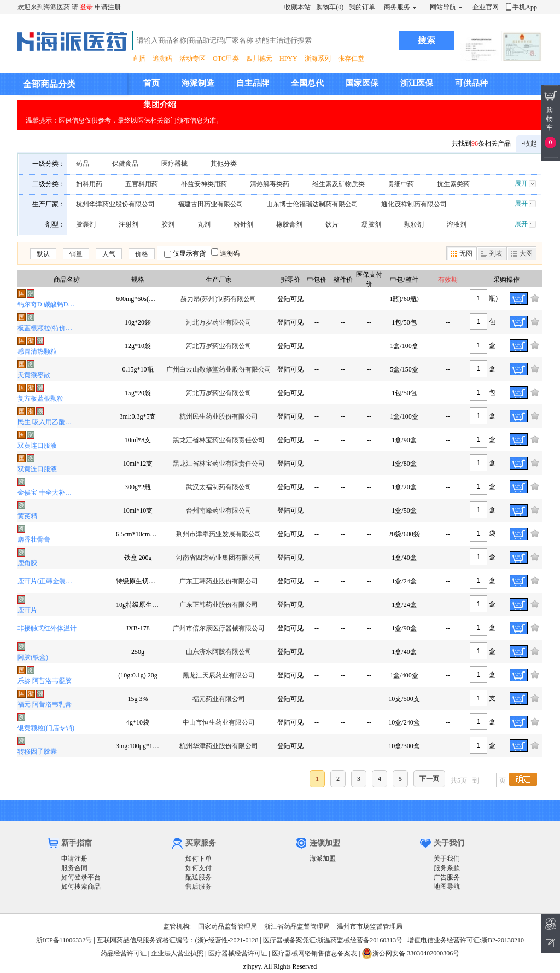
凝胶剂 (371, 224)
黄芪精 (27, 516)
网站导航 (443, 7)
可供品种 (471, 83)
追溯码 (162, 59)
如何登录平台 (81, 877)
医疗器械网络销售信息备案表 (314, 953)
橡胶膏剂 (289, 224)
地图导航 (447, 887)
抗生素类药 (453, 184)
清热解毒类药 (270, 184)
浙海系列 (318, 59)
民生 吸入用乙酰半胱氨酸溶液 (47, 422)
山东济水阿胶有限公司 (219, 652)
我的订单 (362, 7)
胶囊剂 (86, 224)
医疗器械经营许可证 (238, 953)
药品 (83, 164)
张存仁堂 (351, 59)
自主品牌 (253, 83)
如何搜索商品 (81, 887)
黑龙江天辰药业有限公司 (219, 675)
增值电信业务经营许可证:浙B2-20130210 (466, 940)
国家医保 (362, 83)
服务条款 (447, 868)
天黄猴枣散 (34, 375)
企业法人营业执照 (177, 953)
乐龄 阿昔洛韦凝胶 (45, 681)
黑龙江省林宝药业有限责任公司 (219, 440)
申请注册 (108, 7)
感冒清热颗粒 (37, 351)
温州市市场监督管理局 (370, 926)
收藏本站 (297, 7)
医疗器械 (174, 164)
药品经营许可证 (124, 953)
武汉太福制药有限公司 (219, 487)
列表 (496, 253)
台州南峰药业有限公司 (219, 511)
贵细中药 (401, 184)
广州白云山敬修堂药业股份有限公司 (219, 369)
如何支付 (199, 868)
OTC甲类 (226, 59)
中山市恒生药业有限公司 (219, 722)
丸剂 (204, 224)
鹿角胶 (27, 563)
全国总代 (307, 83)
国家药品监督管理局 (227, 926)
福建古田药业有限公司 (211, 204)
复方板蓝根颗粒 (40, 398)
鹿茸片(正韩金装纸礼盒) (47, 581)
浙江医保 (417, 83)
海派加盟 (323, 859)
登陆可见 (290, 299)
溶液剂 (457, 224)
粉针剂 (243, 224)
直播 (139, 59)
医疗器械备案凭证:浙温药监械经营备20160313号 (333, 940)
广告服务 (447, 877)
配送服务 (199, 877)
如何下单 (199, 859)
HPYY (288, 59)
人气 (109, 254)
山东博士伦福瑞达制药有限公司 (312, 204)
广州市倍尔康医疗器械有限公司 (219, 628)
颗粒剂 (414, 224)
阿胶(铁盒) (33, 657)
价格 (142, 254)
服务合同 (74, 868)
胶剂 (168, 224)
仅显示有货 (189, 253)
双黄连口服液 (37, 445)
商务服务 (397, 7)
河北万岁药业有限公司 (219, 322)
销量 (76, 254)
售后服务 (199, 887)
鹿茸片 (27, 610)
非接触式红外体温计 (47, 628)
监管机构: (177, 926)
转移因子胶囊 (37, 751)
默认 (43, 254)
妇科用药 (89, 184)
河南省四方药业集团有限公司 (219, 558)
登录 (86, 7)
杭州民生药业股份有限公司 (219, 416)
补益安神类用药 (204, 184)
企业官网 (486, 7)
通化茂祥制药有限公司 (414, 204)
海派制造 (198, 83)
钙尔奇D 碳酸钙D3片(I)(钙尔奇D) (47, 304)
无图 (466, 253)
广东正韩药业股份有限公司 (219, 581)
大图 (526, 253)
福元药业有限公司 (219, 699)
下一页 (429, 779)
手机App (525, 7)
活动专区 (192, 59)
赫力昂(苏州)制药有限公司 (219, 299)
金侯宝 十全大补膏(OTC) (47, 493)
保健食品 (125, 164)
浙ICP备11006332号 (65, 940)
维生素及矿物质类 (339, 184)
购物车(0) (330, 7)
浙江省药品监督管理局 (297, 926)
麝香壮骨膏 (34, 540)
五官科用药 (142, 184)
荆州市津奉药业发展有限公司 (219, 534)
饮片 (332, 224)
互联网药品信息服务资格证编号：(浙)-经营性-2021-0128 (178, 940)
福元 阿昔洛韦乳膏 (45, 704)
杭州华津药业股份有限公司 (115, 204)
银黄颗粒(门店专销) (46, 728)
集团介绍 (160, 105)
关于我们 (447, 859)
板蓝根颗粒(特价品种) (47, 328)
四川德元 (259, 59)
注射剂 (129, 224)
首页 (151, 83)
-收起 (529, 143)
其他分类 (224, 164)
